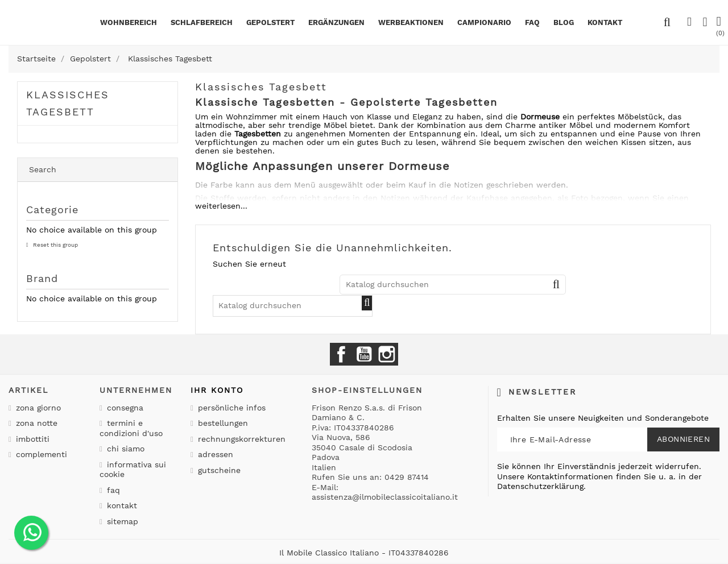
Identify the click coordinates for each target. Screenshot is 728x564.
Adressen (214, 454)
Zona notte (35, 423)
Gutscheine (218, 470)
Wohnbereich (129, 22)
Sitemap (121, 521)
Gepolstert (270, 22)
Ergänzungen (336, 22)
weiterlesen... (221, 206)
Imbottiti (31, 439)
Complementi (40, 454)
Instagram (387, 354)
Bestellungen (222, 423)
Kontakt (121, 505)
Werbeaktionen (411, 22)
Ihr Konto (217, 390)
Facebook (341, 354)
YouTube (364, 354)
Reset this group (55, 245)
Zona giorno (37, 408)
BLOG (564, 22)
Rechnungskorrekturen (240, 439)
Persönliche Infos (230, 408)
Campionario (484, 22)
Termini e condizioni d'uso (131, 428)
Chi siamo (124, 449)
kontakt (605, 22)
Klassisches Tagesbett (68, 103)
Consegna (124, 408)
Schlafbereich (202, 22)
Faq (532, 22)
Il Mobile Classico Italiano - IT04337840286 (364, 553)
